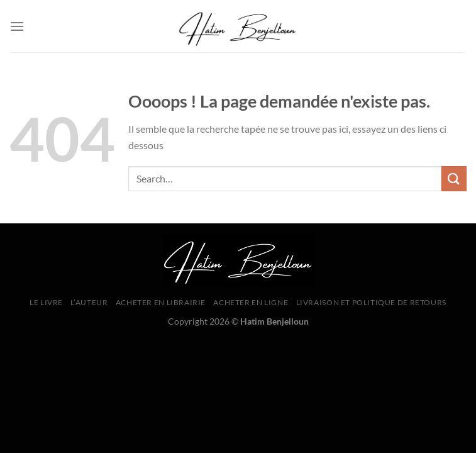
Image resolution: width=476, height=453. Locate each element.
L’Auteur (89, 302)
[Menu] (17, 26)
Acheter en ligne (251, 302)
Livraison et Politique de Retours (371, 302)
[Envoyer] (454, 178)
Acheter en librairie (161, 302)
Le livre (46, 302)
